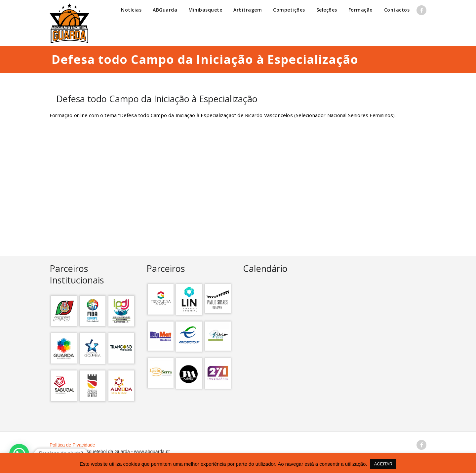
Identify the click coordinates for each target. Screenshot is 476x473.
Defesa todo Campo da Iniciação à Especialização (157, 99)
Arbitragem (248, 10)
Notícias (131, 10)
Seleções (327, 10)
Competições (289, 10)
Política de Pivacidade (72, 445)
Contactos (397, 10)
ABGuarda (165, 10)
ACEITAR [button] (383, 464)
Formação (361, 10)
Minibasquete (205, 10)
